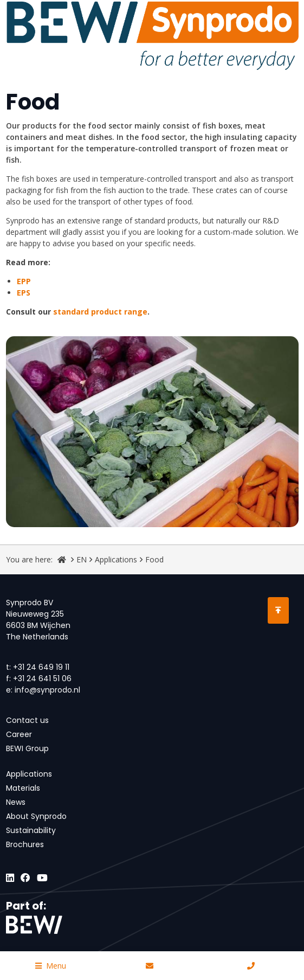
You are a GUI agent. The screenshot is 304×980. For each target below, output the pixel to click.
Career (19, 734)
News (16, 802)
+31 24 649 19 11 (41, 667)
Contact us (27, 720)
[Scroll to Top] (278, 610)
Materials (23, 788)
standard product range (100, 312)
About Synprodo (36, 816)
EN (82, 559)
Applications (116, 559)
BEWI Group (27, 748)
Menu (51, 966)
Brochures (25, 844)
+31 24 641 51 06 (42, 678)
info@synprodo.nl (47, 690)
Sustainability (31, 830)
